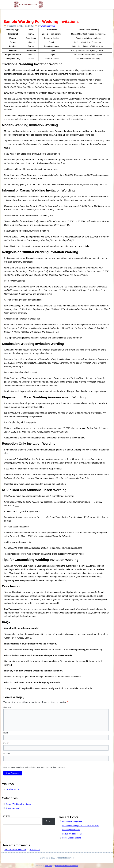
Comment (8, 707)
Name (6, 733)
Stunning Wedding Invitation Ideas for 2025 (80, 826)
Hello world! (35, 850)
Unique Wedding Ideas (72, 834)
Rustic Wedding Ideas (71, 838)
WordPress (48, 866)
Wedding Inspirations (71, 830)
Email (6, 743)
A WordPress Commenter (15, 850)
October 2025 (12, 789)
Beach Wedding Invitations (18, 804)
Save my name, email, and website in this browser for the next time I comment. (35, 767)
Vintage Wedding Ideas (72, 821)
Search (6, 816)
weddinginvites (48, 26)
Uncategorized (13, 808)
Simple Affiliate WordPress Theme (66, 866)
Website (7, 754)
